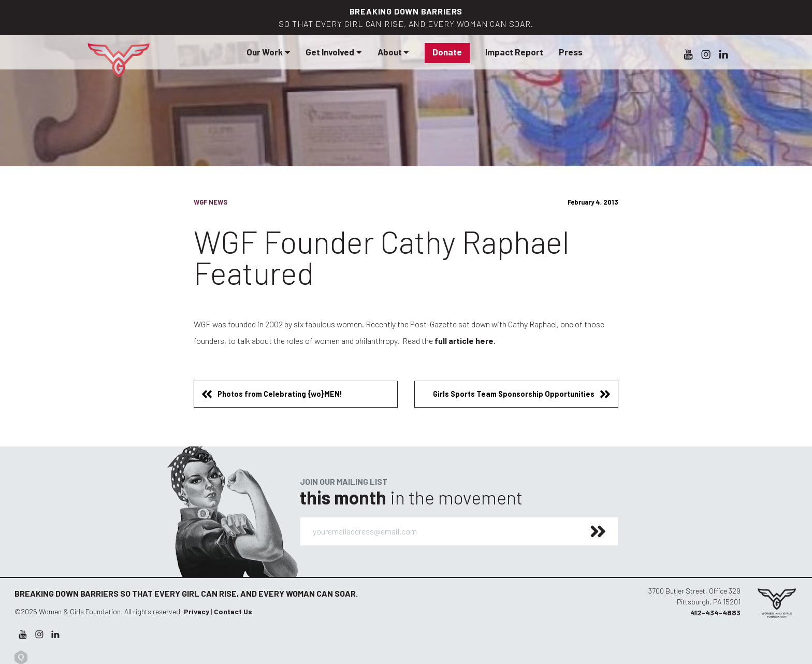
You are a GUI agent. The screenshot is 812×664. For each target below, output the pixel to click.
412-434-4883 (715, 612)
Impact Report (514, 52)
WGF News (211, 202)
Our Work (268, 52)
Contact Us (233, 611)
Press (571, 52)
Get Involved (334, 52)
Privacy (197, 611)
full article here (464, 341)
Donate (447, 52)
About (393, 52)
